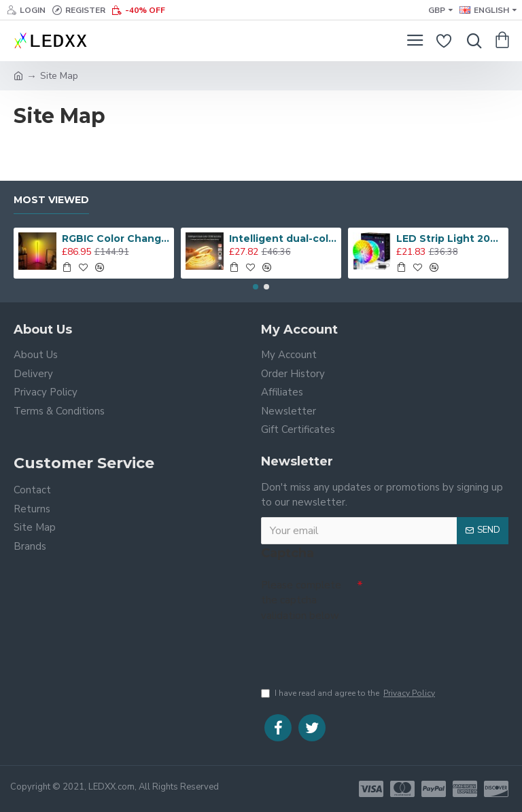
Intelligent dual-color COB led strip (283, 239)
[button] (256, 287)
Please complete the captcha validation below (301, 600)
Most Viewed (51, 200)
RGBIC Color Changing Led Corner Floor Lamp (116, 239)
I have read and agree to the (349, 693)
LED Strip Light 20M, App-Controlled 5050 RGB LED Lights (450, 239)
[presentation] (356, 651)
